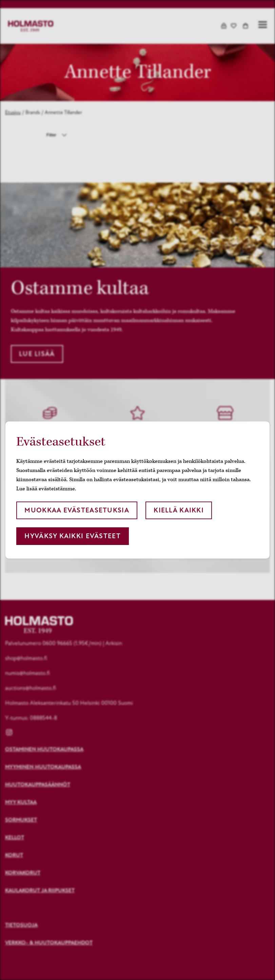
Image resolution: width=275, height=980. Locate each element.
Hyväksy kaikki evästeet (72, 536)
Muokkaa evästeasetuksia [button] (77, 510)
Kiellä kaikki (179, 510)
